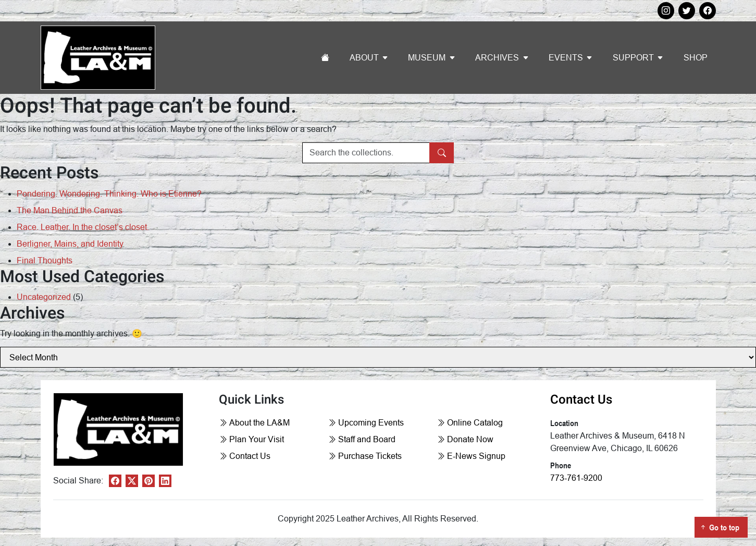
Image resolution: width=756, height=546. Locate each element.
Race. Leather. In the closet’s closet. (83, 227)
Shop (696, 58)
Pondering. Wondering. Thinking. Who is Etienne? (109, 194)
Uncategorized (44, 297)
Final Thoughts (45, 260)
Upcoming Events (366, 423)
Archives (497, 58)
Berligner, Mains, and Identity (70, 244)
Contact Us (245, 456)
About (364, 58)
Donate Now (465, 440)
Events (566, 58)
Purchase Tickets (365, 456)
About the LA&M (254, 423)
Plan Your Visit (251, 440)
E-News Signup (471, 456)
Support (633, 58)
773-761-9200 (576, 478)
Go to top (719, 527)
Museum (427, 58)
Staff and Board (362, 440)
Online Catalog (470, 423)
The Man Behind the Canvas (70, 210)
